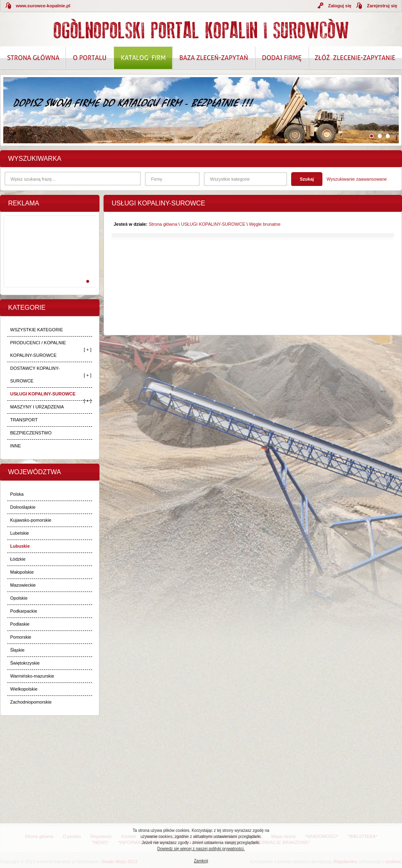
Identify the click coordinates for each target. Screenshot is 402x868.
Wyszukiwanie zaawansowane (357, 179)
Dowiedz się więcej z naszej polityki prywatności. (201, 849)
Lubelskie (19, 533)
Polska (17, 494)
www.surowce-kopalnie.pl (43, 6)
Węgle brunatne (265, 224)
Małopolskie (22, 572)
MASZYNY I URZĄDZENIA (37, 407)
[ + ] (88, 350)
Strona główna (163, 224)
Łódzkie (18, 559)
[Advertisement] (48, 260)
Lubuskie (20, 546)
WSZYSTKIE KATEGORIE (37, 330)
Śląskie (17, 650)
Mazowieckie (23, 585)
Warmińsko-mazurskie (32, 676)
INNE (15, 446)
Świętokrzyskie (25, 663)
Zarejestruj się (382, 6)
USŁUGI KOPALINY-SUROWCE (43, 394)
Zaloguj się (340, 6)
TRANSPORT (24, 420)
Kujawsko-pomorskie (31, 520)
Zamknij (201, 861)
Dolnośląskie (23, 507)
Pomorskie (21, 637)
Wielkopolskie (24, 689)
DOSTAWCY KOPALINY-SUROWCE (35, 375)
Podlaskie (20, 624)
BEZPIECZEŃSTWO (31, 433)
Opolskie (19, 598)
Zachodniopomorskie (31, 702)
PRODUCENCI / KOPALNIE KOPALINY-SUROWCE (38, 349)
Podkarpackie (24, 611)
